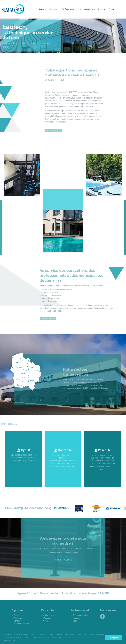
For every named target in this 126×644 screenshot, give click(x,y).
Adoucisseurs (49, 615)
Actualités (102, 9)
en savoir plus (10, 640)
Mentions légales (21, 624)
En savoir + (54, 131)
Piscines (47, 618)
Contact (112, 9)
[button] (50, 508)
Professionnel (68, 9)
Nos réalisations (86, 9)
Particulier (53, 9)
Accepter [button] (114, 638)
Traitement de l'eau (81, 615)
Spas (45, 621)
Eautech (43, 9)
